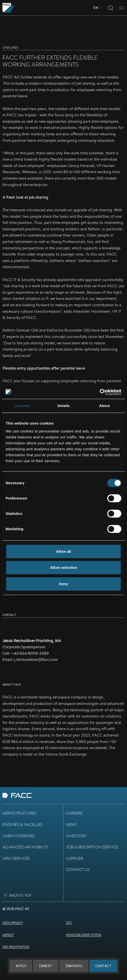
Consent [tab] (23, 406)
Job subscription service (92, 847)
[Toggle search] (111, 8)
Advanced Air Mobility (26, 847)
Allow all (64, 551)
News (71, 825)
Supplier (74, 858)
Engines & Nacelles (22, 825)
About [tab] (105, 406)
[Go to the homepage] (8, 8)
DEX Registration (16, 947)
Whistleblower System (84, 935)
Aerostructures (20, 813)
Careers (74, 813)
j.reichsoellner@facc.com (36, 659)
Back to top (17, 896)
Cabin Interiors (19, 836)
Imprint (8, 935)
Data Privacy (13, 923)
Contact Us (78, 870)
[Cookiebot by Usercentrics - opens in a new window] (100, 392)
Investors (76, 836)
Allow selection (63, 567)
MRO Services (16, 858)
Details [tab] (63, 406)
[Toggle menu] (122, 8)
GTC (69, 923)
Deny (64, 584)
